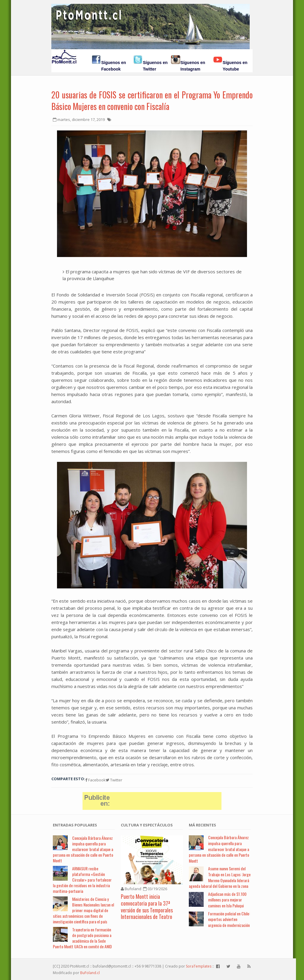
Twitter (114, 780)
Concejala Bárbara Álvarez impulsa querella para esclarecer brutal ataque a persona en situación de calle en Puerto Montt (83, 849)
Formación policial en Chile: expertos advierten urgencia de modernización (229, 919)
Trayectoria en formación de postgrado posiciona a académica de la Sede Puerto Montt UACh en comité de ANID (82, 938)
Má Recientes (202, 825)
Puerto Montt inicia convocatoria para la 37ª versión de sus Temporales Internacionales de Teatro (147, 906)
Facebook (95, 780)
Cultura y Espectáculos (147, 825)
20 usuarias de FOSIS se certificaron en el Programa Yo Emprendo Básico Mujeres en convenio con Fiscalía (152, 100)
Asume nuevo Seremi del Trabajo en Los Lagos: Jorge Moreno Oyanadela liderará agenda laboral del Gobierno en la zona (220, 877)
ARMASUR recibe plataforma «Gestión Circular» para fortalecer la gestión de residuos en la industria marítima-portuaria (82, 880)
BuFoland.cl (90, 973)
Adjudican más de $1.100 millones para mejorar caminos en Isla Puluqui (227, 900)
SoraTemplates (199, 966)
